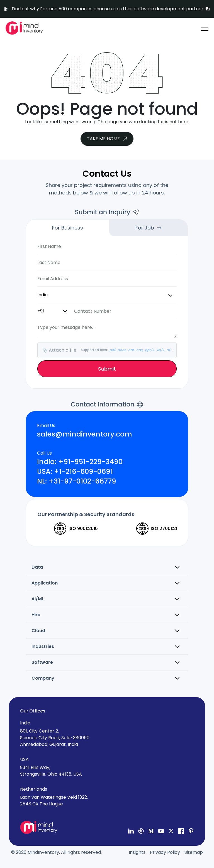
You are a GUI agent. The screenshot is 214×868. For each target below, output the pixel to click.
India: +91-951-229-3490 (80, 462)
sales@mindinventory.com (85, 434)
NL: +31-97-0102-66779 (77, 481)
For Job (149, 228)
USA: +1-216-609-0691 (75, 472)
